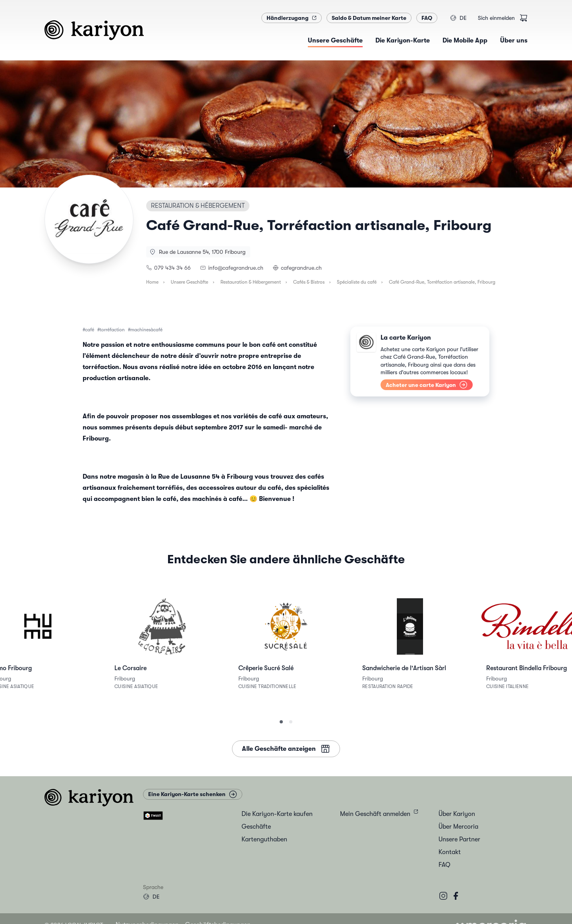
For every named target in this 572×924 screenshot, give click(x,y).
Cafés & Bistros (309, 282)
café (90, 330)
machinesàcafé (146, 330)
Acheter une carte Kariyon (427, 385)
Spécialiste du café (357, 282)
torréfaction (112, 330)
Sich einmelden (496, 18)
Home (152, 282)
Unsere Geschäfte (189, 282)
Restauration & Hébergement (251, 282)
